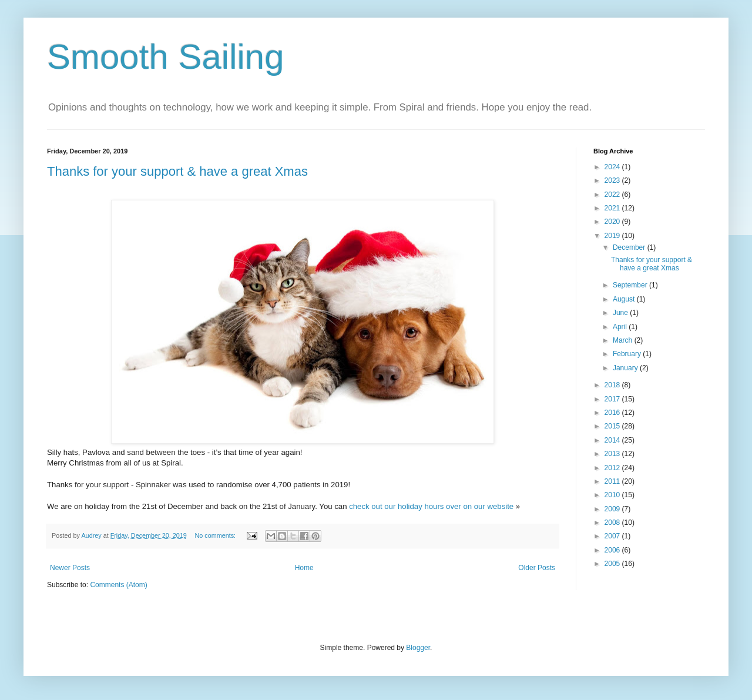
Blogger (418, 648)
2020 (613, 222)
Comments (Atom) (118, 585)
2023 (613, 180)
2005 (613, 564)
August (625, 299)
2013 (613, 454)
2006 (613, 550)
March (624, 340)
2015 (613, 426)
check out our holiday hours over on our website (432, 506)
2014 (613, 440)
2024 (613, 167)
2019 (613, 236)
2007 (613, 536)
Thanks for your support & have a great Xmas (177, 171)
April (621, 327)
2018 (613, 385)
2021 (613, 208)
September (631, 285)
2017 (613, 399)
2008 (613, 523)
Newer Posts (70, 568)
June (621, 313)
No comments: (216, 535)
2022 (613, 195)
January (626, 368)
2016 (613, 413)
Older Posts (537, 568)
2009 (613, 509)
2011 (613, 481)
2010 (613, 495)
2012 (613, 468)
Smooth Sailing (166, 57)
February (628, 354)
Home (304, 568)
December (630, 247)
